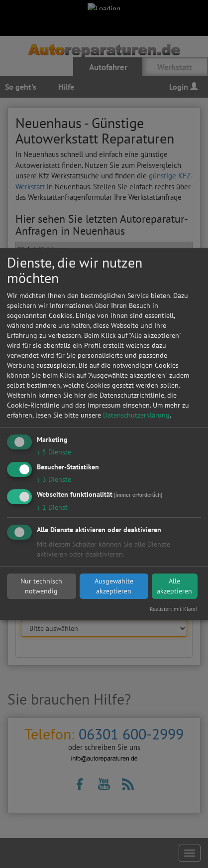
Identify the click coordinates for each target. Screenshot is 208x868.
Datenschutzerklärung (136, 415)
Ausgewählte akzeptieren (114, 586)
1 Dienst (52, 507)
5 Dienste (54, 452)
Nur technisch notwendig (41, 586)
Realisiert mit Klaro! (173, 609)
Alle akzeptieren (174, 586)
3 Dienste (54, 479)
